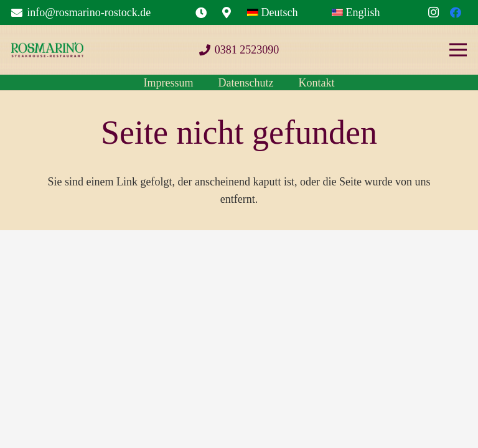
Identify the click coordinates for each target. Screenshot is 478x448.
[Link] (201, 12)
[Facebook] (456, 12)
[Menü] (458, 50)
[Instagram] (433, 12)
